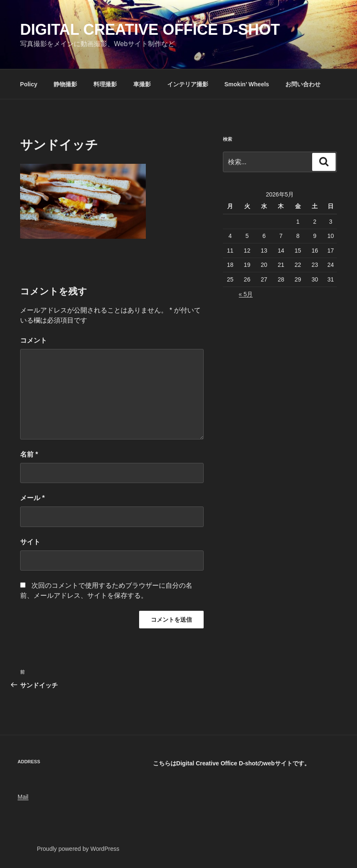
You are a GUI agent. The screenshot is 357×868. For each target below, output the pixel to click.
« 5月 (246, 294)
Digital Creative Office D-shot (150, 30)
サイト (30, 542)
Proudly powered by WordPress (78, 849)
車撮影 (142, 84)
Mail (23, 797)
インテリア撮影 (188, 84)
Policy (29, 84)
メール (32, 498)
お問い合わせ (303, 84)
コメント (34, 340)
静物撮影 (65, 84)
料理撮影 (105, 84)
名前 (29, 454)
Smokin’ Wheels (247, 84)
